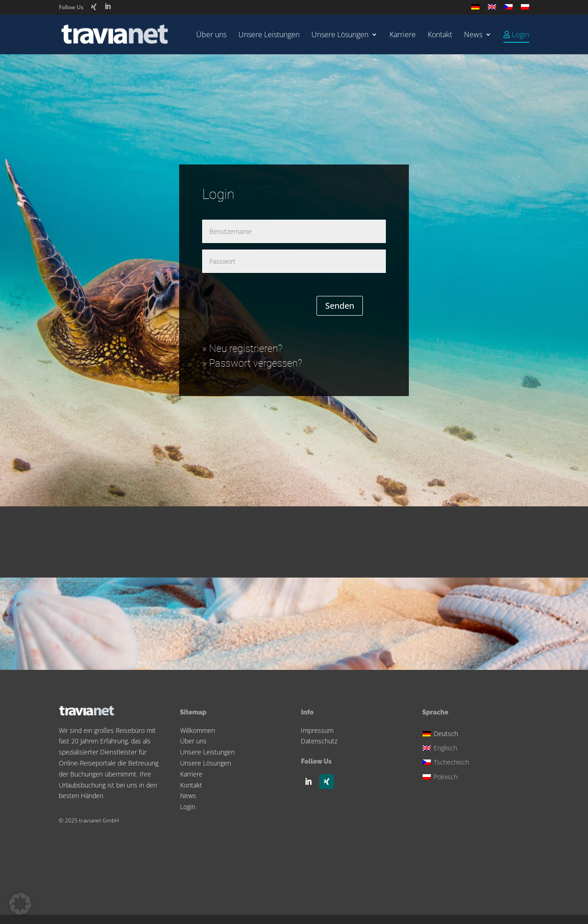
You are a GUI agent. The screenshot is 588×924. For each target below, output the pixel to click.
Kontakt (440, 35)
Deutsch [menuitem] (446, 734)
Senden (340, 306)
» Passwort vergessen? (252, 363)
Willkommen (198, 730)
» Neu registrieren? (242, 349)
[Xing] (94, 7)
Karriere (403, 35)
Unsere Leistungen (269, 35)
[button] (20, 904)
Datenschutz (319, 741)
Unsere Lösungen (340, 35)
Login (188, 807)
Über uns (211, 35)
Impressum (317, 730)
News (473, 35)
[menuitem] (475, 9)
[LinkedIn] (107, 7)
